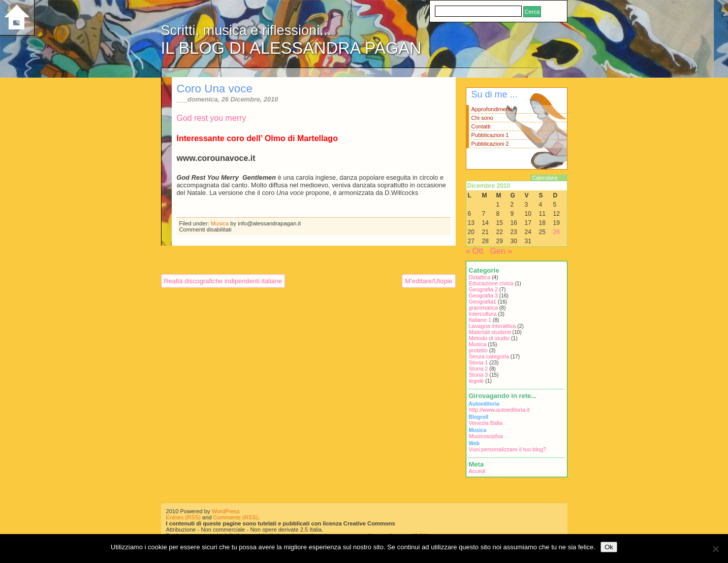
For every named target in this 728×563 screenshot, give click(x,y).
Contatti (481, 126)
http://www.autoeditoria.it (499, 410)
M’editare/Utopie (429, 281)
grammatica (483, 308)
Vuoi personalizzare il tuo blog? (508, 449)
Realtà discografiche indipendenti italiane (223, 281)
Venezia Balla (486, 423)
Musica (220, 223)
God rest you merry (212, 118)
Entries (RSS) (183, 517)
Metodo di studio (489, 338)
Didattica (480, 277)
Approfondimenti (492, 109)
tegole (477, 381)
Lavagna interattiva (493, 326)
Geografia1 (483, 302)
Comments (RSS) (236, 517)
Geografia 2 (483, 289)
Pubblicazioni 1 (490, 135)
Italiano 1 (480, 320)
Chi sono (482, 118)
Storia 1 (479, 362)
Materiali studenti (490, 332)
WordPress (226, 511)
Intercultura (483, 314)
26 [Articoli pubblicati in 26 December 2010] (557, 232)
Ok (609, 547)
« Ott (475, 251)
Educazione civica (491, 283)
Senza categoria (489, 356)
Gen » (501, 251)
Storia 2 (479, 369)
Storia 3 (479, 375)
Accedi (477, 471)
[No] (715, 549)
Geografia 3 (483, 295)
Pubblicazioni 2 (490, 144)
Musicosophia (486, 436)
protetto (478, 350)
